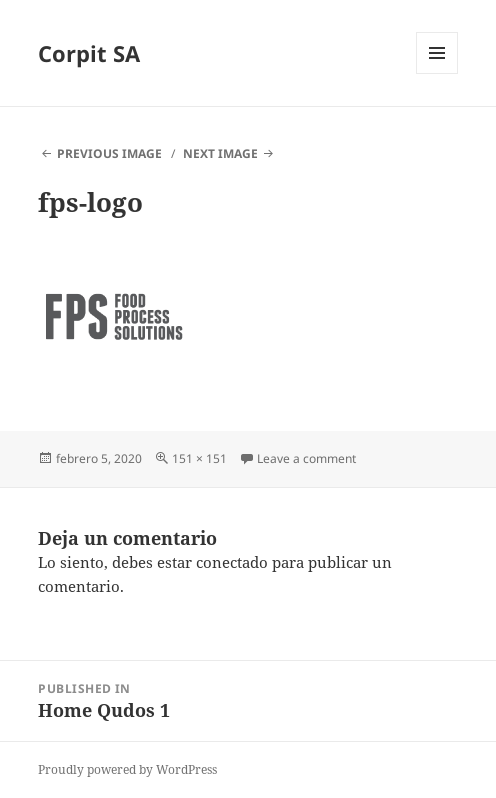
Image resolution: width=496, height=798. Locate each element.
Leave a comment (306, 458)
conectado (232, 562)
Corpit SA (89, 53)
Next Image (220, 153)
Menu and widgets (437, 73)
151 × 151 (199, 458)
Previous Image (109, 153)
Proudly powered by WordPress (127, 769)
